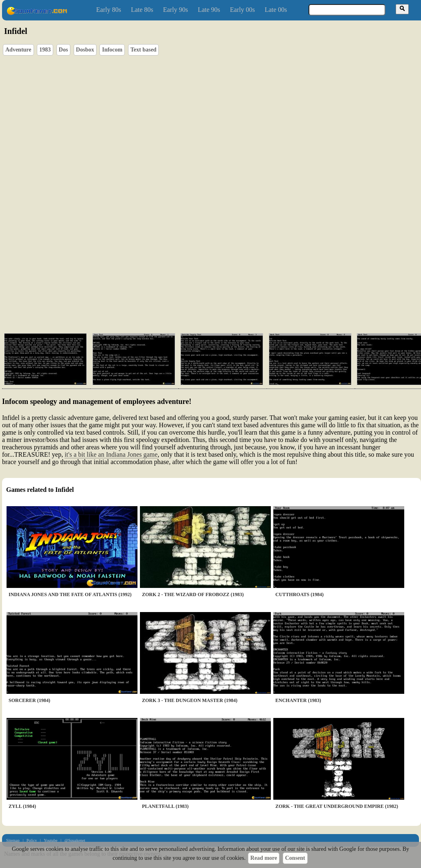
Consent (295, 858)
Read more (264, 858)
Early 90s (176, 10)
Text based (144, 50)
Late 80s (142, 10)
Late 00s (276, 10)
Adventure (18, 50)
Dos (64, 50)
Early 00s (242, 10)
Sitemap (13, 840)
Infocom (112, 50)
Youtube (51, 840)
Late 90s (209, 10)
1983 (45, 50)
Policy (32, 840)
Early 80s (109, 10)
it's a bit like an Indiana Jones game (111, 454)
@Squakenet (75, 840)
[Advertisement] (120, 295)
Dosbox (85, 50)
